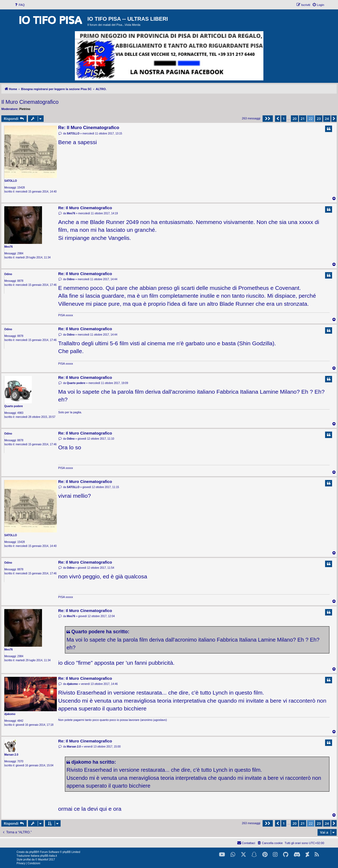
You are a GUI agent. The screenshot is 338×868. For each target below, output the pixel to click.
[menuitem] (19, 5)
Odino (8, 274)
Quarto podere (14, 406)
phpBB (33, 852)
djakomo (10, 714)
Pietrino (25, 109)
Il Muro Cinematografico (30, 102)
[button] (268, 119)
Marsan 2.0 (11, 755)
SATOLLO (11, 181)
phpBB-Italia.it (48, 856)
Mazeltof (43, 860)
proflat (27, 860)
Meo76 (8, 247)
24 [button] (327, 119)
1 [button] (284, 119)
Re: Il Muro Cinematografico (89, 128)
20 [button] (295, 119)
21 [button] (303, 119)
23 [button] (319, 119)
